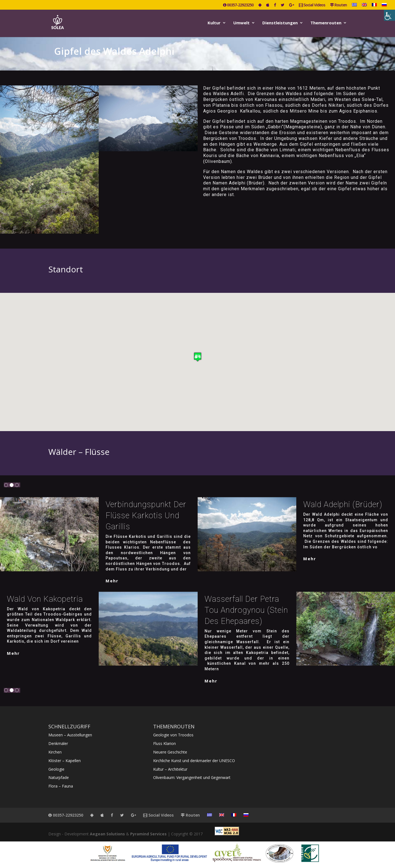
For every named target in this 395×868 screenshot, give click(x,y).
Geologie (56, 769)
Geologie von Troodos (173, 735)
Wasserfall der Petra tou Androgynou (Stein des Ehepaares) (246, 610)
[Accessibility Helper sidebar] (389, 15)
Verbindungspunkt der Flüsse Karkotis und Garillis (146, 515)
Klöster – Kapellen (65, 761)
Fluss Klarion (164, 743)
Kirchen (55, 752)
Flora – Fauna (61, 786)
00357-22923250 (238, 5)
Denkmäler (58, 743)
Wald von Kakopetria (45, 599)
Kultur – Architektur (170, 769)
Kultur (214, 23)
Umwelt (241, 23)
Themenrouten (326, 23)
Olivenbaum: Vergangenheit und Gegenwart (192, 777)
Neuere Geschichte (170, 752)
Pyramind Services (148, 834)
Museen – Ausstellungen (70, 735)
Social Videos (312, 5)
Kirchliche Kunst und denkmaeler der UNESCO (194, 761)
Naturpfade (59, 777)
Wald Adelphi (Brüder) (343, 504)
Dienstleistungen (280, 23)
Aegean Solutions (107, 834)
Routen (338, 5)
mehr (112, 581)
